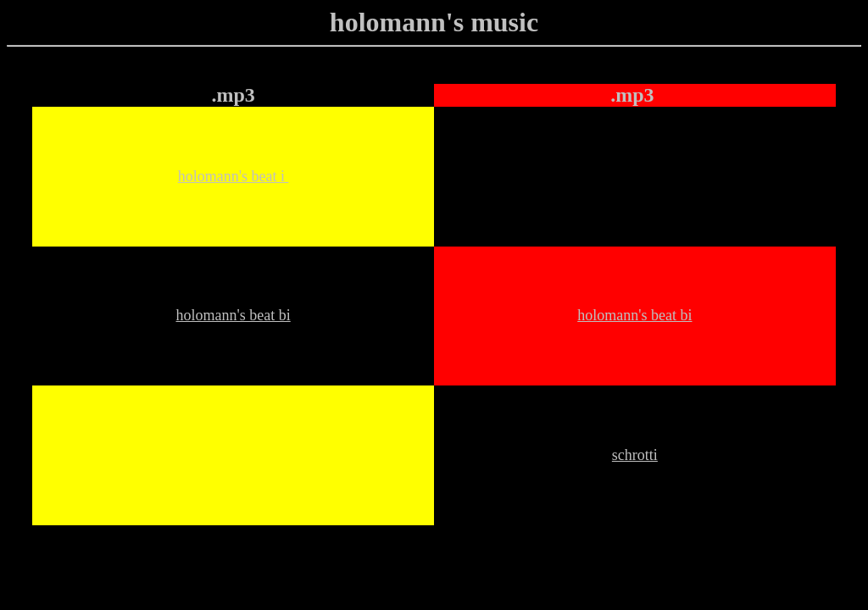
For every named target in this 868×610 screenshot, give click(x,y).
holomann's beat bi (233, 315)
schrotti (635, 455)
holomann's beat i (234, 176)
